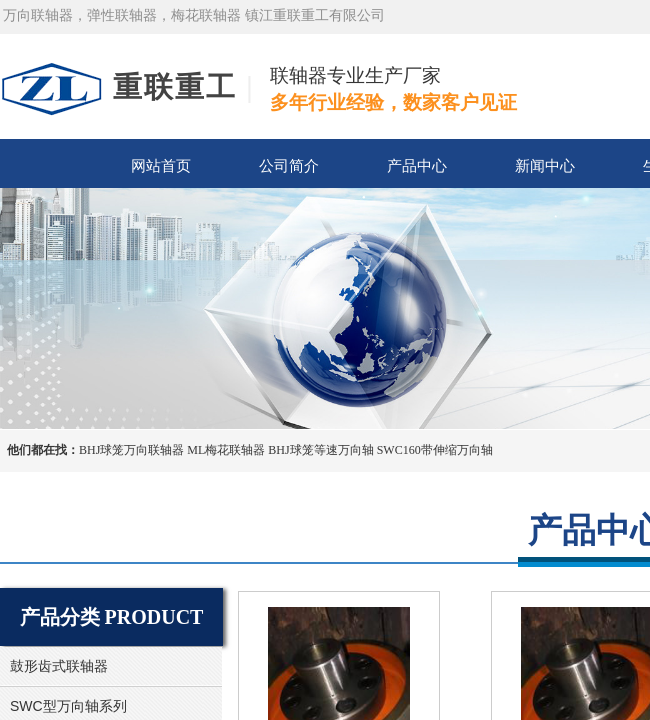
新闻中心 (545, 166)
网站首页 (161, 166)
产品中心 (417, 166)
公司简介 (289, 166)
